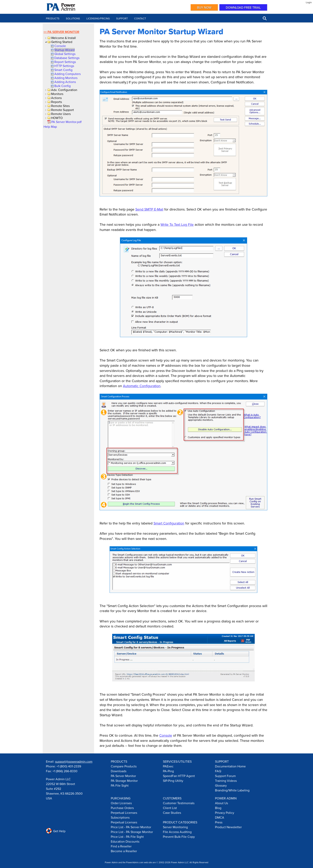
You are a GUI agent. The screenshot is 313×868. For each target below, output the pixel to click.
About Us (221, 803)
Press (219, 822)
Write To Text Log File (177, 224)
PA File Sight (120, 785)
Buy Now (204, 7)
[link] (60, 46)
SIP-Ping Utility (173, 781)
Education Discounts (125, 841)
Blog (218, 808)
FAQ (218, 771)
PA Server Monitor (63, 32)
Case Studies (172, 813)
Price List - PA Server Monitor (131, 827)
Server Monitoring (175, 827)
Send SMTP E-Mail (149, 209)
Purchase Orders (122, 808)
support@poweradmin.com (74, 761)
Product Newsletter (228, 827)
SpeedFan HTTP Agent (179, 776)
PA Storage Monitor (124, 781)
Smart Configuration (169, 523)
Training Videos (226, 781)
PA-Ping (168, 771)
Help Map (50, 127)
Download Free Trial (243, 7)
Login (309, 2)
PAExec (168, 766)
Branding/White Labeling (232, 790)
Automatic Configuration (142, 386)
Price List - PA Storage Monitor (132, 832)
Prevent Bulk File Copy (179, 837)
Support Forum (225, 776)
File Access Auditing (177, 832)
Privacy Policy (225, 813)
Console (166, 735)
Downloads (119, 771)
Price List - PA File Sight (127, 837)
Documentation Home (230, 766)
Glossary (221, 785)
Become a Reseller (124, 851)
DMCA (220, 817)
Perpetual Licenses (124, 813)
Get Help (56, 831)
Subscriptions (120, 817)
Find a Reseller (121, 846)
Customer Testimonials (179, 803)
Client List (170, 808)
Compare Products (124, 766)
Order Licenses (121, 803)
